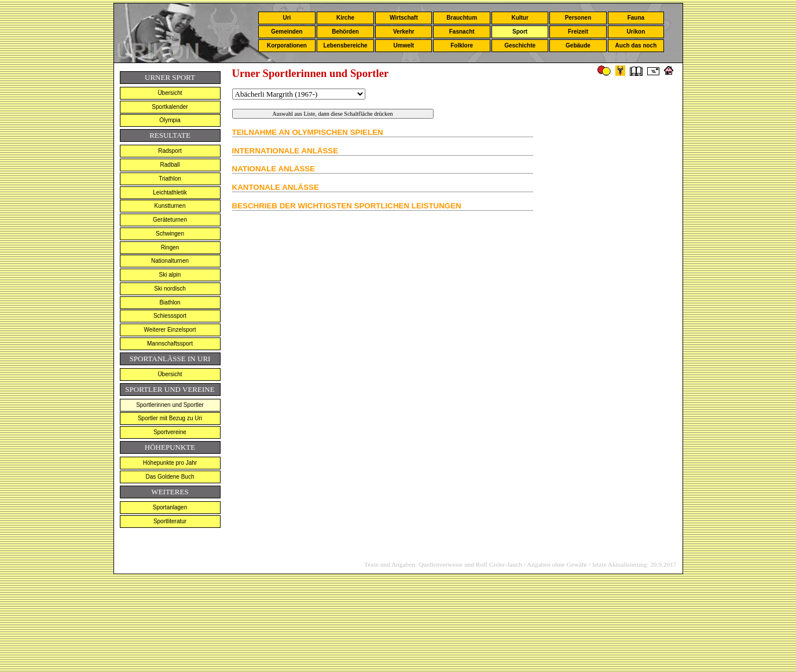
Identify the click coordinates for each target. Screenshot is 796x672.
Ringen (170, 247)
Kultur (520, 18)
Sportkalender (170, 107)
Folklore (462, 45)
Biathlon (170, 302)
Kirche (345, 18)
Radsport (170, 151)
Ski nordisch (170, 289)
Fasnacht (462, 32)
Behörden (345, 32)
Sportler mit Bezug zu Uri (170, 418)
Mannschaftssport (170, 344)
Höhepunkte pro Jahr (170, 463)
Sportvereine (170, 432)
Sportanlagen (170, 507)
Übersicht (170, 93)
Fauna (636, 18)
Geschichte (520, 45)
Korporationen (287, 45)
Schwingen (170, 234)
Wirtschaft (404, 18)
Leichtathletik (170, 192)
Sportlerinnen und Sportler (170, 405)
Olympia (170, 120)
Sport (520, 32)
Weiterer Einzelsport (170, 330)
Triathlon (170, 179)
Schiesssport (170, 316)
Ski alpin (170, 275)
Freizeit (578, 32)
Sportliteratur (170, 521)
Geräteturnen (170, 220)
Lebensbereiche (345, 45)
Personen (578, 18)
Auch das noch (636, 45)
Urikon (636, 32)
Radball (170, 165)
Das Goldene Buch (170, 477)
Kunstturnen (170, 206)
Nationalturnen (170, 261)
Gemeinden (287, 32)
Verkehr (404, 32)
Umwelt (404, 45)
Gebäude (578, 45)
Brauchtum (462, 18)
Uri (287, 18)
